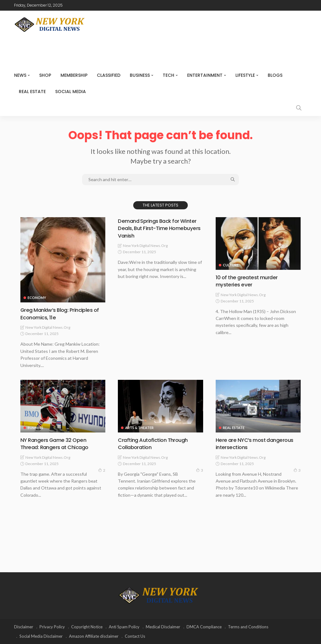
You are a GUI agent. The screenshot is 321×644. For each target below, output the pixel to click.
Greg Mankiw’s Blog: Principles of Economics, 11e (63, 313)
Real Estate (32, 92)
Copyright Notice (87, 627)
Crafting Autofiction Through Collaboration (156, 443)
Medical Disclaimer (163, 627)
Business (140, 75)
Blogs (275, 75)
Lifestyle (245, 75)
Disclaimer (24, 627)
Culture (231, 265)
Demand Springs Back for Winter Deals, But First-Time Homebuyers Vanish (154, 228)
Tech (168, 75)
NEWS (20, 75)
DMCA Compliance (204, 627)
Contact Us (135, 636)
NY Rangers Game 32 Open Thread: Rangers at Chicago (57, 443)
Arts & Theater (139, 427)
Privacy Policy (52, 627)
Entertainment (205, 75)
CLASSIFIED (109, 75)
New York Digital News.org (48, 327)
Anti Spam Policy (124, 627)
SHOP (45, 75)
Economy (37, 298)
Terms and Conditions (248, 627)
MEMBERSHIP (74, 75)
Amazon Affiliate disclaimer (94, 636)
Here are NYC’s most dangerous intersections (258, 443)
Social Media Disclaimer (41, 636)
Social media (71, 92)
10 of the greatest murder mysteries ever (249, 281)
